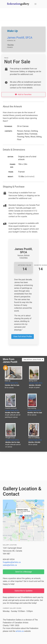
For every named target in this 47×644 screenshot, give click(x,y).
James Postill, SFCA (20, 38)
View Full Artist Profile (22, 336)
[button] (35, 4)
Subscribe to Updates (24, 591)
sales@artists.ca (10, 565)
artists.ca (20, 631)
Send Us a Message (23, 572)
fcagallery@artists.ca (12, 562)
